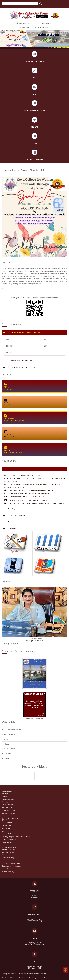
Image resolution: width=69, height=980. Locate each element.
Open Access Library (9, 840)
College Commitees (9, 813)
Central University (8, 855)
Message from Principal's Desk (30, 27)
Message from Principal (35, 641)
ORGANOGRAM (9, 734)
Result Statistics (7, 805)
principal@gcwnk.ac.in (45, 23)
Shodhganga (6, 826)
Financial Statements (9, 810)
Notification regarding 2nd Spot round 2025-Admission (28, 500)
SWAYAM (5, 820)
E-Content (7, 754)
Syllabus (6, 744)
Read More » (6, 289)
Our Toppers (6, 802)
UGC (3, 860)
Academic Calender (9, 799)
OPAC (6, 739)
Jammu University (8, 858)
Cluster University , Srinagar (11, 866)
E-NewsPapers (7, 842)
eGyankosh (6, 828)
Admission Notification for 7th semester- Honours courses (29, 494)
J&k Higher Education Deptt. (12, 863)
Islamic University (8, 852)
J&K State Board (7, 869)
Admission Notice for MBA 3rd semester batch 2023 (27, 497)
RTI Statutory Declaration (12, 729)
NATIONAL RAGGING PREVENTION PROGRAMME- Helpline (31, 490)
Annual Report (7, 807)
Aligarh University (8, 872)
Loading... (35, 705)
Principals (5, 794)
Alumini (6, 758)
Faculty (4, 796)
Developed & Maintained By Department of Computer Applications (25, 978)
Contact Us (45, 27)
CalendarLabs (39, 719)
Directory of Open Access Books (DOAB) (16, 837)
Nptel (4, 831)
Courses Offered (9, 749)
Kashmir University (8, 849)
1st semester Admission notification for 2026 (25, 476)
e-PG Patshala (7, 823)
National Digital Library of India (12, 834)
